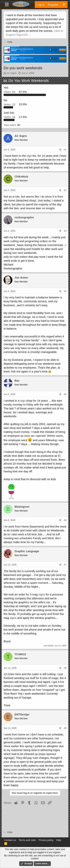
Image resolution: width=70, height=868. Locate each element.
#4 (65, 291)
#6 (65, 520)
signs (42, 594)
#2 (65, 190)
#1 (65, 150)
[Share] (60, 150)
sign (29, 156)
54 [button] (10, 92)
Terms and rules (27, 840)
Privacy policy (46, 840)
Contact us (10, 840)
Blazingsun (22, 507)
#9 (65, 728)
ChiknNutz (21, 176)
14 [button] (10, 117)
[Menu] (7, 5)
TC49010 (20, 654)
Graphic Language (27, 551)
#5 (65, 394)
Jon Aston (21, 277)
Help (59, 840)
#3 (65, 231)
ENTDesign (22, 714)
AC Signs (11, 73)
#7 (65, 565)
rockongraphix (24, 217)
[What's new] (64, 5)
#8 (65, 668)
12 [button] (10, 104)
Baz (17, 381)
